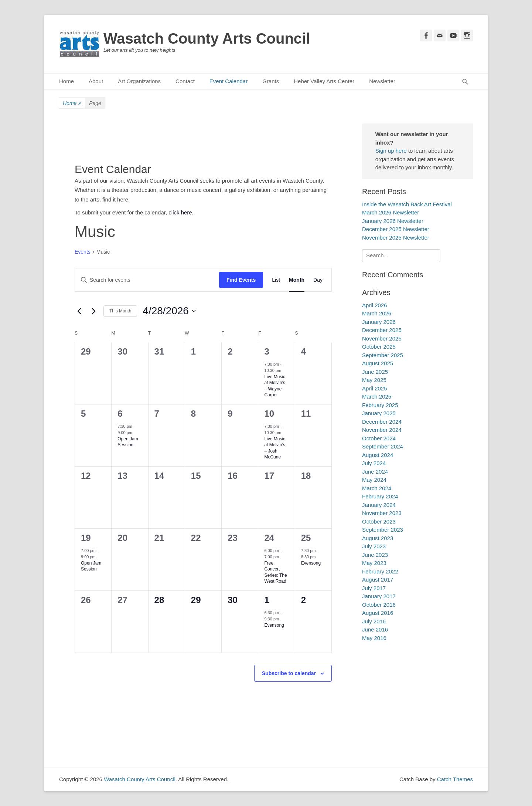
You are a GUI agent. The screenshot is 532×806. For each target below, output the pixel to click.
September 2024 (383, 446)
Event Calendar (229, 81)
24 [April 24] (269, 538)
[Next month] (93, 311)
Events (83, 252)
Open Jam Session (128, 442)
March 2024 (377, 488)
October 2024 (379, 438)
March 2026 (377, 313)
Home (66, 81)
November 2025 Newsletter (396, 238)
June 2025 (375, 372)
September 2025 (383, 355)
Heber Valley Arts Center (324, 81)
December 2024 (382, 422)
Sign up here (391, 151)
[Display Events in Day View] (318, 280)
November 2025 (382, 338)
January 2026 (379, 322)
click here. (181, 212)
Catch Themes (455, 779)
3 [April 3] (267, 351)
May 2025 (374, 380)
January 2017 (379, 596)
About (96, 81)
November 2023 (382, 513)
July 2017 (374, 588)
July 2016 (374, 621)
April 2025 (375, 388)
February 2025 (380, 405)
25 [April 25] (306, 538)
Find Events (241, 280)
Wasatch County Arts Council (207, 38)
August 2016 (378, 613)
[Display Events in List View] (276, 280)
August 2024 (378, 455)
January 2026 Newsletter (393, 221)
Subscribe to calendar (289, 673)
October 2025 (379, 347)
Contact (185, 81)
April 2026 (375, 305)
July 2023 (374, 546)
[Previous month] (79, 311)
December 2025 (382, 330)
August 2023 (378, 538)
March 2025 (377, 397)
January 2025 (379, 413)
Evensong (311, 563)
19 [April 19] (86, 538)
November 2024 (382, 430)
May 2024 (374, 480)
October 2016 (379, 605)
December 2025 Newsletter (396, 229)
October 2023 (379, 521)
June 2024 (375, 472)
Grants (271, 81)
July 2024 (374, 463)
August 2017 (378, 580)
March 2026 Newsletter (391, 212)
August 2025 (378, 363)
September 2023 (383, 530)
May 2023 (374, 563)
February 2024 (380, 496)
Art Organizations (139, 81)
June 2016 (375, 629)
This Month (120, 311)
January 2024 (379, 505)
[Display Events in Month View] (297, 280)
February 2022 (380, 571)
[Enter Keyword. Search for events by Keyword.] (147, 280)
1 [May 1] (267, 600)
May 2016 (374, 638)
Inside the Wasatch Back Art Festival (407, 204)
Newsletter (382, 81)
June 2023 (375, 555)
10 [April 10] (269, 414)
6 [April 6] (120, 414)
